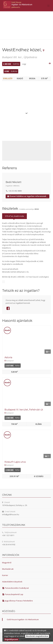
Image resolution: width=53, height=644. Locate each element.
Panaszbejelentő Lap (13, 594)
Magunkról (7, 563)
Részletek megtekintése (37, 636)
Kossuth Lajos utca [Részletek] (15, 462)
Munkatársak (8, 569)
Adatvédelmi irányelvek (12, 582)
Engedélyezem (11, 639)
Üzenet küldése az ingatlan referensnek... (27, 196)
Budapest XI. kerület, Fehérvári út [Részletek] (24, 410)
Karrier (5, 575)
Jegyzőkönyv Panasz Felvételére (17, 601)
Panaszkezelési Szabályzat (15, 588)
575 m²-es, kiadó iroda (14, 216)
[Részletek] (27, 340)
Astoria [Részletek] (8, 357)
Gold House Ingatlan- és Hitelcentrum (23, 619)
